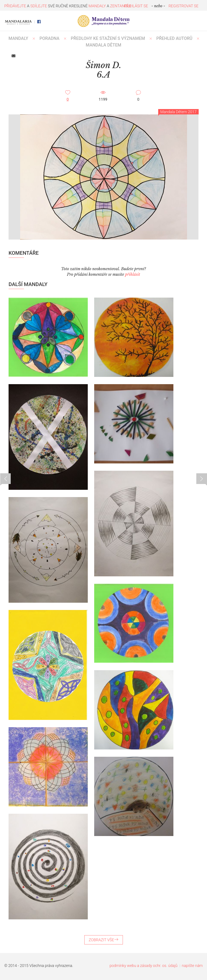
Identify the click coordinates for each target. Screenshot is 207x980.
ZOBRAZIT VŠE (104, 940)
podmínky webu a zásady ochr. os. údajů (144, 966)
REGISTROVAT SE (183, 6)
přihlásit (133, 274)
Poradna (50, 38)
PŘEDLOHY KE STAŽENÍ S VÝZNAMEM (108, 38)
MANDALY (18, 38)
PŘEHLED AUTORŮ (174, 38)
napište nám (192, 966)
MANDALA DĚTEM (104, 45)
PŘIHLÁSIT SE (136, 6)
